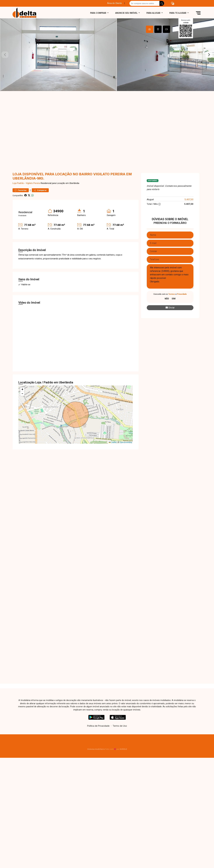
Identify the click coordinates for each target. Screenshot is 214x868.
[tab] (150, 29)
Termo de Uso (120, 726)
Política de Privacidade (98, 726)
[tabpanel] (107, 55)
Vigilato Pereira (33, 183)
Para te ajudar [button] (178, 13)
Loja (15, 183)
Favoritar (21, 190)
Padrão (20, 183)
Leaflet (113, 442)
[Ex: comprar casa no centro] (144, 3)
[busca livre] (162, 3)
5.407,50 (189, 199)
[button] (173, 3)
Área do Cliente (115, 3)
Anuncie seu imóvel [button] (127, 13)
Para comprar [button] (98, 13)
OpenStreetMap (126, 442)
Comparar (40, 190)
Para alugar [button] (154, 13)
